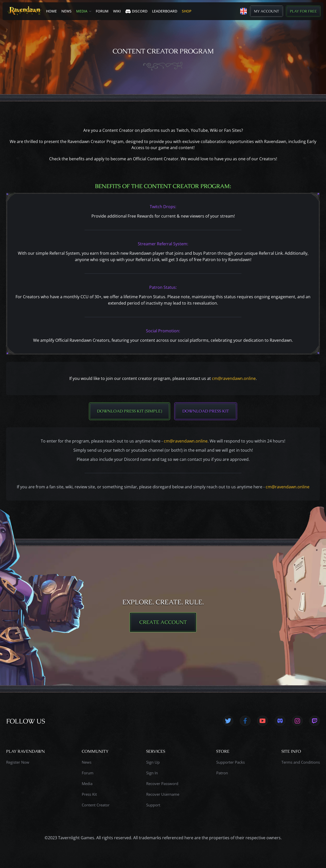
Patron (222, 773)
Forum (102, 11)
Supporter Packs (230, 762)
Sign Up (153, 762)
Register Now (18, 762)
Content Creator (96, 805)
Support (153, 805)
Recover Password (162, 784)
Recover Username (163, 794)
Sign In (152, 773)
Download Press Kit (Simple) (130, 411)
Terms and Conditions (301, 762)
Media (82, 11)
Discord (136, 11)
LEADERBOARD (165, 11)
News (66, 11)
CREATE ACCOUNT (163, 622)
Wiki (117, 11)
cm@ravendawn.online (234, 378)
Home (51, 11)
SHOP (187, 11)
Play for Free (303, 11)
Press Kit (89, 794)
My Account (267, 11)
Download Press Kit (206, 411)
